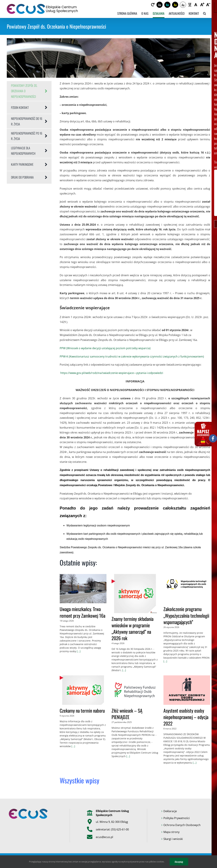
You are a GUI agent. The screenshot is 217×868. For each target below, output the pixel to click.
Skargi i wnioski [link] (173, 839)
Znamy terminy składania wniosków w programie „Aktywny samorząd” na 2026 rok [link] (132, 628)
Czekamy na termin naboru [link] (82, 710)
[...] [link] (78, 651)
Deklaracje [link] (170, 811)
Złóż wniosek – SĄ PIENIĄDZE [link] (127, 714)
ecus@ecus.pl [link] (104, 837)
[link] (153, 5)
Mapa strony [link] (171, 832)
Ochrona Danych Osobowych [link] (182, 825)
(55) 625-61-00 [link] (120, 829)
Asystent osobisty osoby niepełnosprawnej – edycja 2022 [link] (186, 717)
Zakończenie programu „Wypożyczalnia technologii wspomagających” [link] (186, 615)
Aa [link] (160, 5)
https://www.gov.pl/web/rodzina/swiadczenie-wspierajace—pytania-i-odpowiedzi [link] (111, 373)
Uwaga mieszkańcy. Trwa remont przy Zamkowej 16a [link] (82, 612)
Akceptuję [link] (179, 862)
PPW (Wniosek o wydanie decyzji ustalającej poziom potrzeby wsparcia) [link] (105, 348)
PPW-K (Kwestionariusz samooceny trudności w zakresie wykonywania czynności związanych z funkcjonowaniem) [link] (132, 356)
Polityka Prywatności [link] (177, 818)
